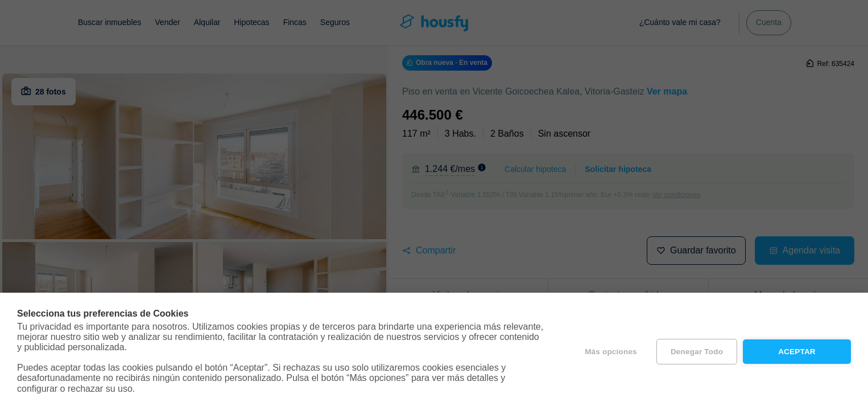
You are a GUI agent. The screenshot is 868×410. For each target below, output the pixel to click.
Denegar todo (697, 352)
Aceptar (797, 352)
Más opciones (611, 352)
